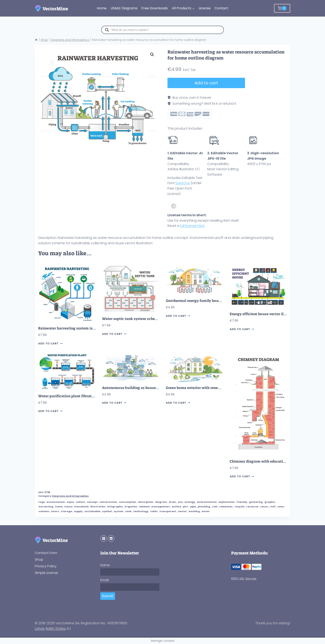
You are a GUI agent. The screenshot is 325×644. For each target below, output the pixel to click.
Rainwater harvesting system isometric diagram (80, 328)
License (205, 8)
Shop (39, 560)
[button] (152, 55)
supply (78, 511)
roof (273, 507)
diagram (161, 502)
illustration (98, 507)
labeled (144, 507)
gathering (256, 502)
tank (128, 511)
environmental (207, 502)
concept (92, 502)
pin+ (186, 507)
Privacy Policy (46, 566)
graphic (270, 502)
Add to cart (206, 83)
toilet (154, 511)
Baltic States (56, 629)
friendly (242, 502)
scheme (44, 511)
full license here (192, 226)
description (146, 502)
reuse (264, 507)
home (59, 507)
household (81, 507)
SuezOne (183, 183)
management (161, 507)
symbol (107, 511)
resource (252, 507)
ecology (190, 502)
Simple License (46, 573)
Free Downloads (155, 8)
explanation (227, 502)
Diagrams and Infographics (70, 496)
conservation (108, 502)
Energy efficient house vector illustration (265, 314)
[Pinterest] (104, 538)
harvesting (46, 507)
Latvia (40, 629)
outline (176, 507)
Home (102, 8)
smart (55, 511)
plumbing (204, 507)
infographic (115, 507)
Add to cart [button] (50, 343)
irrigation (131, 507)
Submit (108, 596)
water (206, 511)
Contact (221, 8)
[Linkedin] (111, 538)
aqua (70, 502)
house (69, 507)
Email (104, 580)
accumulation (56, 502)
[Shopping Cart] (282, 8)
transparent (168, 511)
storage (66, 511)
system (118, 511)
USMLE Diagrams (124, 8)
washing (194, 511)
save (281, 507)
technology (141, 511)
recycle (240, 507)
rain (215, 507)
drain (172, 502)
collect (80, 502)
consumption (128, 502)
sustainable (92, 511)
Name (105, 565)
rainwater (226, 507)
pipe (193, 507)
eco (180, 502)
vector (182, 511)
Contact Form (46, 553)
